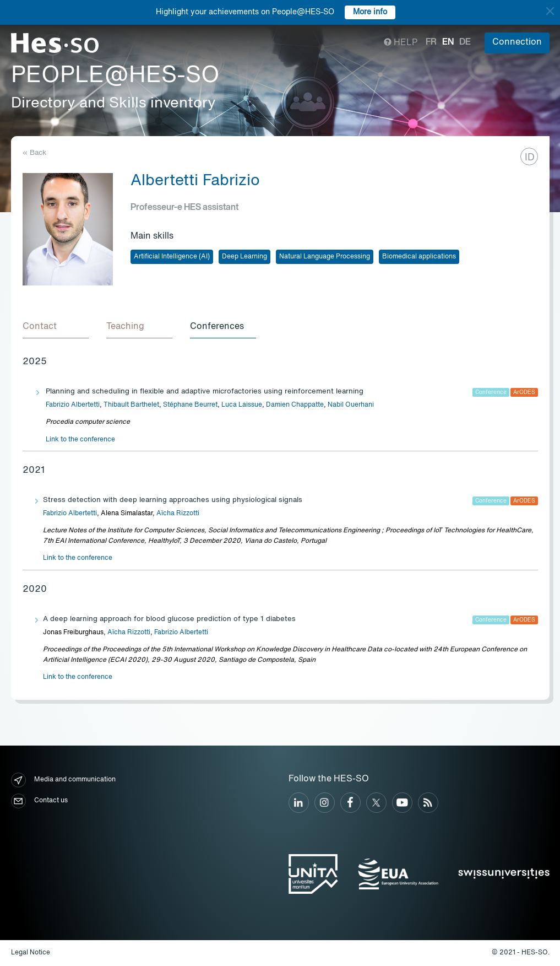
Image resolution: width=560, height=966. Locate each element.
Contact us (39, 801)
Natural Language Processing (325, 257)
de (465, 42)
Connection (517, 42)
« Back (34, 153)
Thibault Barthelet (131, 405)
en (448, 42)
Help (401, 43)
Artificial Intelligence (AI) (172, 257)
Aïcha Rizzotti (178, 514)
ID (530, 158)
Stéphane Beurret (190, 405)
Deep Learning (244, 257)
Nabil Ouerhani (351, 405)
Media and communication (63, 780)
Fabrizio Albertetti (73, 405)
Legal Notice (31, 953)
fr (431, 42)
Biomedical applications (419, 257)
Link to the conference (80, 440)
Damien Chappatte (295, 405)
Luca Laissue (242, 405)
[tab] (56, 327)
